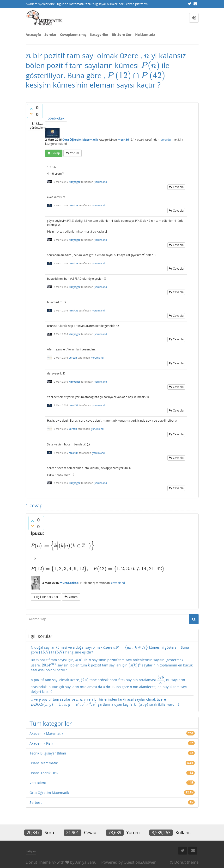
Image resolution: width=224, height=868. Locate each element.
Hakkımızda (145, 35)
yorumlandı (101, 182)
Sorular (50, 35)
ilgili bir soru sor (47, 597)
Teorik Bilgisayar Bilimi (48, 753)
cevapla (178, 187)
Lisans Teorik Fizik (44, 773)
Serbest (36, 802)
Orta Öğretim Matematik (80, 140)
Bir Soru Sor (122, 35)
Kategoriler (99, 35)
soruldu (166, 140)
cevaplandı (118, 583)
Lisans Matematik (44, 763)
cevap (56, 153)
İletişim (31, 851)
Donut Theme (38, 862)
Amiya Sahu (86, 862)
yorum (75, 153)
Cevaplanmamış (73, 35)
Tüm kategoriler (51, 723)
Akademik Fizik (41, 743)
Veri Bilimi (38, 783)
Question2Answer (140, 862)
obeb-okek (56, 118)
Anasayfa (33, 35)
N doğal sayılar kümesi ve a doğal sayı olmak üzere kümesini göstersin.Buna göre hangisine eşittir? (110, 650)
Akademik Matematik (46, 733)
